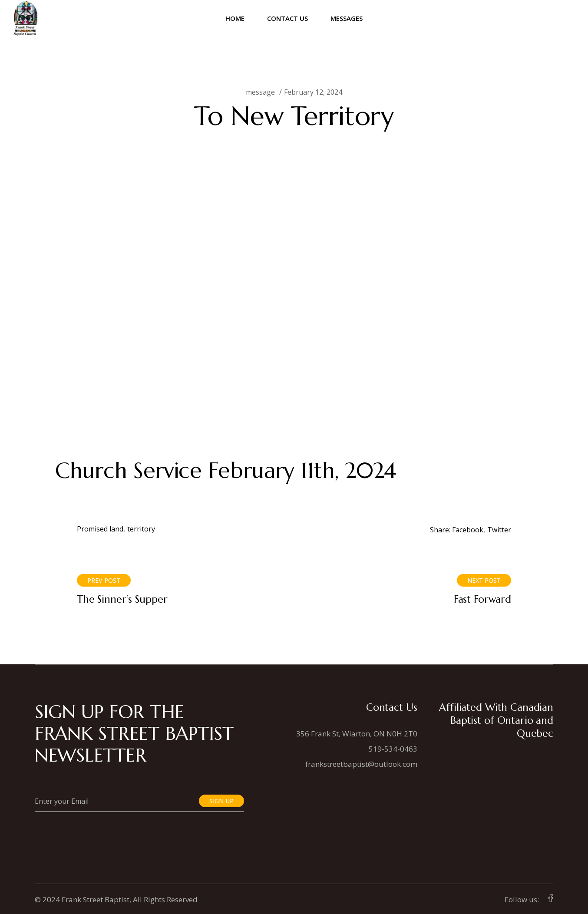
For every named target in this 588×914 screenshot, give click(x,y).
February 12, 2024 (313, 92)
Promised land (100, 529)
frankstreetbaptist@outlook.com (361, 764)
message (260, 92)
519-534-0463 (393, 749)
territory (141, 529)
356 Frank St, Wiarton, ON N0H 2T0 (357, 734)
